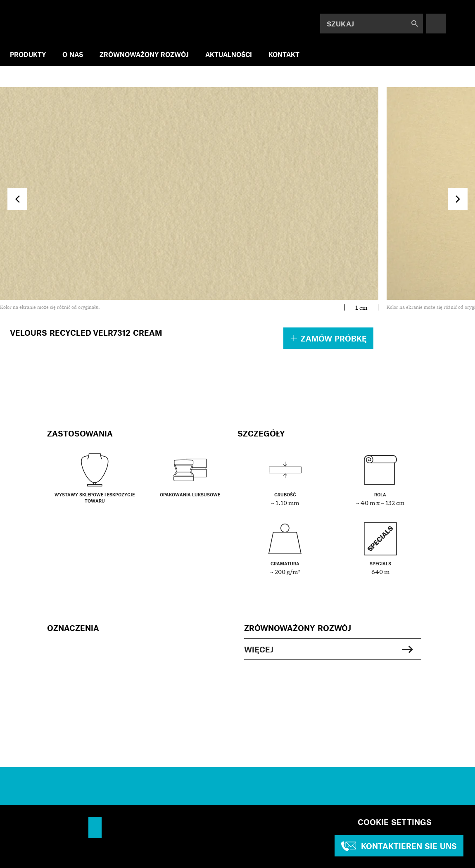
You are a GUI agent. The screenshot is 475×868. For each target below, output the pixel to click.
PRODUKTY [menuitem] (28, 54)
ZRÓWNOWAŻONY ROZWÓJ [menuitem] (144, 54)
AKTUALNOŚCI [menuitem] (229, 54)
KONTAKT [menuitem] (284, 54)
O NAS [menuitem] (73, 54)
